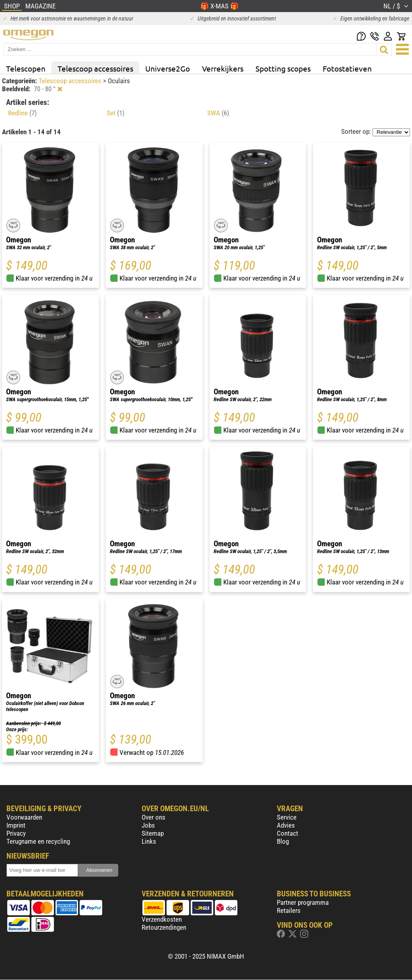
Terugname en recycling (38, 841)
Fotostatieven (347, 68)
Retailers (289, 910)
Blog (283, 841)
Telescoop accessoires (95, 68)
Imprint (16, 825)
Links (149, 841)
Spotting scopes (283, 68)
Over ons (153, 817)
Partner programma (303, 902)
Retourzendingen (164, 927)
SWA (218, 113)
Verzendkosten (162, 919)
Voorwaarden (24, 817)
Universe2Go (168, 68)
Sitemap (153, 833)
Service (287, 817)
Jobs (148, 825)
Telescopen (26, 68)
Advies (286, 825)
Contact (287, 833)
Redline (22, 113)
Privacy (16, 833)
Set (115, 113)
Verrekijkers (223, 68)
